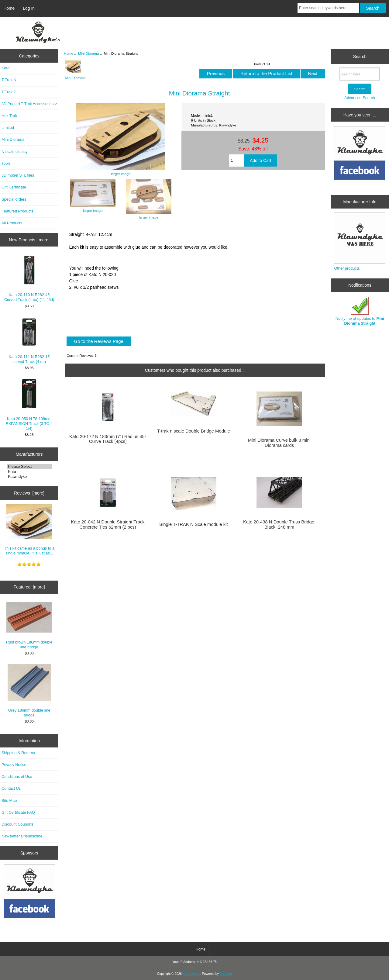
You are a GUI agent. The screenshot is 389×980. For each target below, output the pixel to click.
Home (9, 8)
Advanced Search (360, 98)
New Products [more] (29, 240)
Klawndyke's (191, 974)
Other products (347, 268)
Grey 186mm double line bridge (29, 691)
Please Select (30, 467)
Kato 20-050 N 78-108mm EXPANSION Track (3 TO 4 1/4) (29, 405)
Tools (6, 163)
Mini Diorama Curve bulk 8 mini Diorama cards (279, 443)
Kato (5, 68)
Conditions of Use (17, 776)
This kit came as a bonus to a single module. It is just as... (29, 530)
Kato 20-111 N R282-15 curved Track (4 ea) (29, 340)
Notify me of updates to (360, 311)
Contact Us (11, 788)
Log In (29, 8)
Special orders (14, 199)
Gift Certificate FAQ (18, 812)
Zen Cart (226, 974)
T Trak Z (9, 92)
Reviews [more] (29, 493)
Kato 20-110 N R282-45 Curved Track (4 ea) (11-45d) (29, 278)
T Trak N (9, 80)
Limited (8, 128)
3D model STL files (18, 175)
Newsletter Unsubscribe (22, 836)
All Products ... (14, 223)
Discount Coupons (17, 824)
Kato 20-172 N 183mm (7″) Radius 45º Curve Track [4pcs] (108, 439)
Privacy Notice (14, 765)
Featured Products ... (20, 211)
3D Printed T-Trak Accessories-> (29, 104)
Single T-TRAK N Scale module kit (194, 524)
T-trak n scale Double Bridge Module (194, 431)
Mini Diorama (88, 53)
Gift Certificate (14, 187)
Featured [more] (29, 587)
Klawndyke (30, 477)
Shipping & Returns (18, 753)
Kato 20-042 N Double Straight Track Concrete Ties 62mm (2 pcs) (108, 524)
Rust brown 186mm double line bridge (29, 626)
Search (360, 57)
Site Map (9, 801)
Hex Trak (9, 116)
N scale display (15, 152)
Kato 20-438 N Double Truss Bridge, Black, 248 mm (279, 524)
